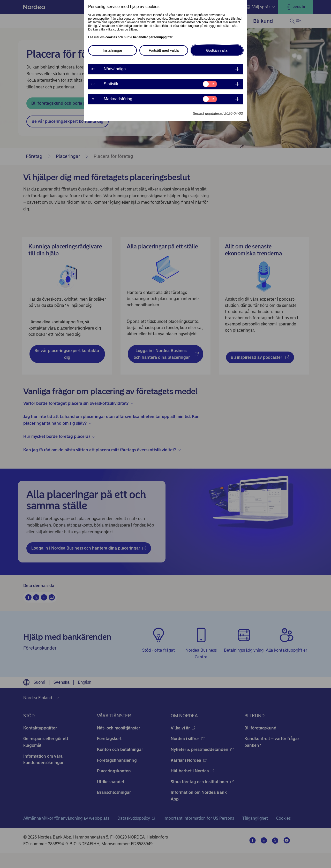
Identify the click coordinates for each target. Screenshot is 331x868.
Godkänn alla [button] (217, 50)
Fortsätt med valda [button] (164, 50)
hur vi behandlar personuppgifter (148, 37)
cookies (111, 37)
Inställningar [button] (112, 50)
